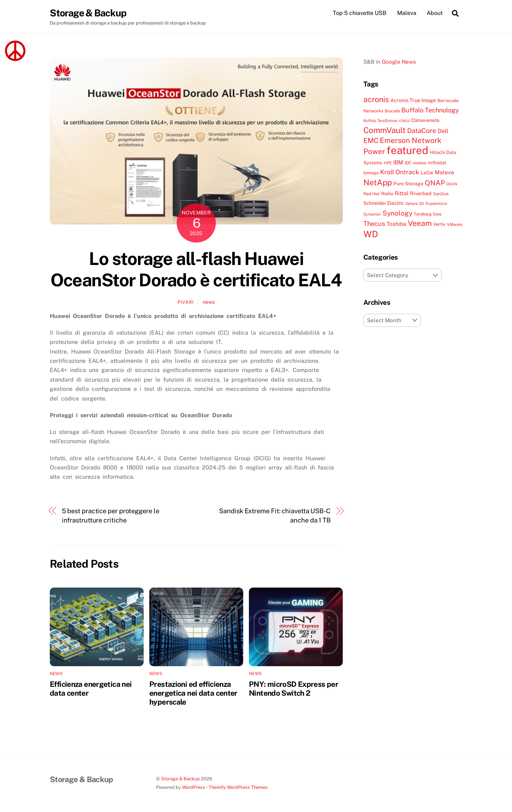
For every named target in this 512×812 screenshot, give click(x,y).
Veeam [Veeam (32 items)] (420, 224)
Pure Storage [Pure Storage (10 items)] (408, 184)
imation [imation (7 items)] (420, 163)
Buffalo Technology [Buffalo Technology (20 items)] (430, 110)
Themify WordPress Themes (238, 787)
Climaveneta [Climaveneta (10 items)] (425, 121)
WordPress (194, 787)
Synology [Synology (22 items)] (398, 213)
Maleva (407, 13)
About (435, 13)
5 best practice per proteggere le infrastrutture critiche (111, 516)
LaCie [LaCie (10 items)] (427, 173)
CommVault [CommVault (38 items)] (385, 130)
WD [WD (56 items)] (371, 234)
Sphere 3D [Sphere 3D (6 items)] (415, 204)
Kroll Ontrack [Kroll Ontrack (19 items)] (400, 172)
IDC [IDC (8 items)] (408, 163)
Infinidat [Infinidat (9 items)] (437, 163)
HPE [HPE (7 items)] (388, 163)
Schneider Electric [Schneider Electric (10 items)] (384, 203)
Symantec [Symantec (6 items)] (372, 214)
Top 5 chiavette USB (360, 13)
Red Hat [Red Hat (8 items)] (372, 194)
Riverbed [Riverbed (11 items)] (421, 193)
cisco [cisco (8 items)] (404, 121)
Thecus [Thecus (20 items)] (374, 224)
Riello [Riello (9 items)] (387, 194)
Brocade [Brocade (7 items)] (392, 111)
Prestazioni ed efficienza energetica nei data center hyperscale (193, 693)
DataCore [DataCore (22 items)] (422, 131)
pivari (186, 302)
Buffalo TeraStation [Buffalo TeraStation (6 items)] (380, 121)
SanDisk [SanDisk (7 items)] (441, 194)
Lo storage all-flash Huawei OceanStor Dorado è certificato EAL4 (196, 270)
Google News (399, 62)
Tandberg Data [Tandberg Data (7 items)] (428, 214)
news (209, 302)
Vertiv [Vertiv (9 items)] (439, 225)
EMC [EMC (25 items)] (371, 141)
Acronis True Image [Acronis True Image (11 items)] (413, 100)
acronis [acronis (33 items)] (376, 100)
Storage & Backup (180, 779)
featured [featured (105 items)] (407, 151)
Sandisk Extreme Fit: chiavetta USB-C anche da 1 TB (275, 516)
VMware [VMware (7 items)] (455, 225)
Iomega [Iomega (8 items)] (371, 173)
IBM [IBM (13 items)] (398, 162)
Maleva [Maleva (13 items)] (444, 173)
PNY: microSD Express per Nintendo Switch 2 (294, 689)
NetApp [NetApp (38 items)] (378, 182)
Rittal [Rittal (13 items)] (402, 193)
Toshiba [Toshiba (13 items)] (396, 224)
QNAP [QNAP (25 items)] (435, 183)
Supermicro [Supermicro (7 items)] (436, 204)
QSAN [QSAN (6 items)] (452, 184)
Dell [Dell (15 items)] (443, 131)
